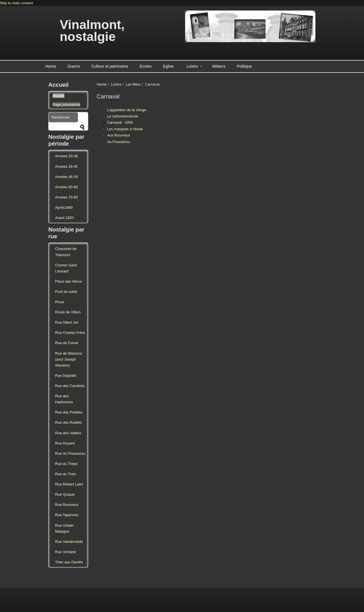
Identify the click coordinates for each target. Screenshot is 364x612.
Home (51, 66)
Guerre (74, 66)
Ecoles (146, 66)
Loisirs (192, 66)
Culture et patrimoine (110, 66)
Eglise (168, 66)
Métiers (219, 66)
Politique (244, 66)
